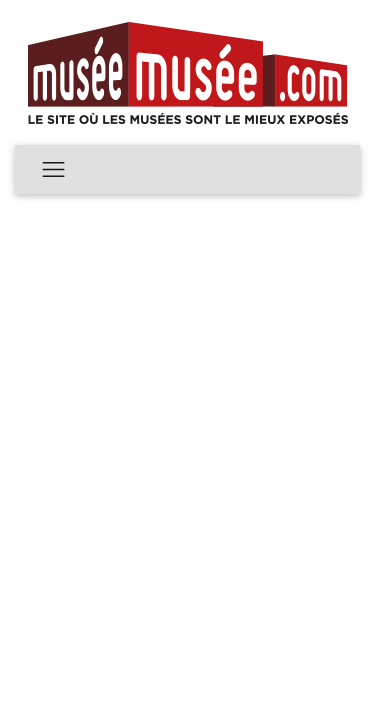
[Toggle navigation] (53, 169)
